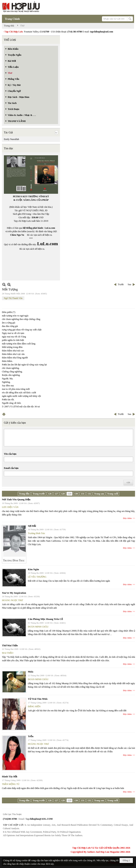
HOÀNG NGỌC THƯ (12, 600)
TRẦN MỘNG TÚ (11, 784)
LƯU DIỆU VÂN (10, 507)
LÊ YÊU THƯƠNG (37, 577)
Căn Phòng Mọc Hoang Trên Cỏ (45, 619)
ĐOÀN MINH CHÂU (38, 627)
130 (76, 494)
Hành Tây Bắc (10, 776)
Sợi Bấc (32, 526)
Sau (129, 284)
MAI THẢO (8, 653)
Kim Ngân (33, 569)
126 (50, 494)
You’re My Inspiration (14, 593)
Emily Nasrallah (11, 139)
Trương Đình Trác (36, 533)
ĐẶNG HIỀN (34, 706)
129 (69, 494)
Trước (121, 284)
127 (56, 494)
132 (89, 494)
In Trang (4, 414)
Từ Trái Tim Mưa (38, 699)
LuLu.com (50, 228)
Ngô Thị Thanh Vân (13, 298)
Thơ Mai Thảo (10, 645)
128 (63, 494)
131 (83, 494)
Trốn (31, 736)
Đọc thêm (127, 518)
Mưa (31, 672)
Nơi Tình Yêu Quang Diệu (16, 499)
